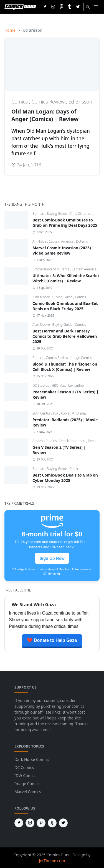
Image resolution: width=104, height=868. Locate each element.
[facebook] (45, 7)
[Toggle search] (88, 7)
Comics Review (49, 102)
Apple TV (68, 413)
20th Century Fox (46, 413)
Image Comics (81, 358)
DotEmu (82, 241)
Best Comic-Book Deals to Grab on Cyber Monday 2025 (65, 478)
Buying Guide (57, 214)
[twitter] (78, 7)
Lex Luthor (76, 385)
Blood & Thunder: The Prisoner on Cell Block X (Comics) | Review (65, 367)
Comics (20, 102)
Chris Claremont (82, 214)
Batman (39, 214)
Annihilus (40, 241)
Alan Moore (42, 297)
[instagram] (53, 7)
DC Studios (41, 385)
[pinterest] (62, 7)
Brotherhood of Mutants (51, 269)
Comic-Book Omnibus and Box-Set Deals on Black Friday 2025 (65, 306)
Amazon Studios (45, 441)
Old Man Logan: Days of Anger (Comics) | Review (45, 115)
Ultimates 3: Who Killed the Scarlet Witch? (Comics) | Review (66, 278)
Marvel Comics (28, 792)
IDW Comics (25, 775)
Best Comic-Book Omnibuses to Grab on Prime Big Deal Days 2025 (65, 223)
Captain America (62, 241)
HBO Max (59, 385)
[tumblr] (70, 7)
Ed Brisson (80, 102)
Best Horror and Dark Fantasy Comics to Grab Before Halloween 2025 (65, 336)
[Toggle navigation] (96, 7)
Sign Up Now (52, 558)
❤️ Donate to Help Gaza (52, 640)
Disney (81, 413)
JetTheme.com (52, 861)
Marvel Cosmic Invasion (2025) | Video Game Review (63, 250)
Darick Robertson (73, 441)
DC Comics (24, 767)
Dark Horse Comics (32, 759)
